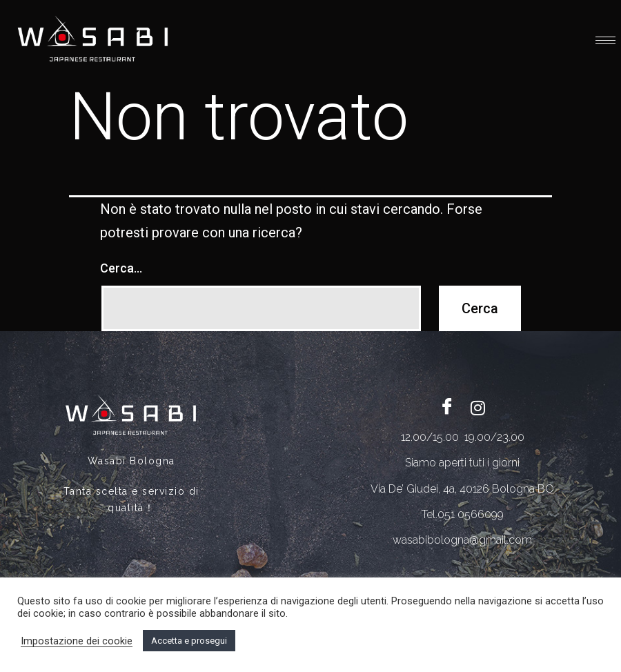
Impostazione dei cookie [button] (77, 641)
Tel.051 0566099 (463, 514)
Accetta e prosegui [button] (189, 641)
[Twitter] (478, 407)
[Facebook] (447, 407)
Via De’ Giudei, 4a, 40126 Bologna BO (462, 489)
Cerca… (121, 268)
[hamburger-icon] (605, 40)
